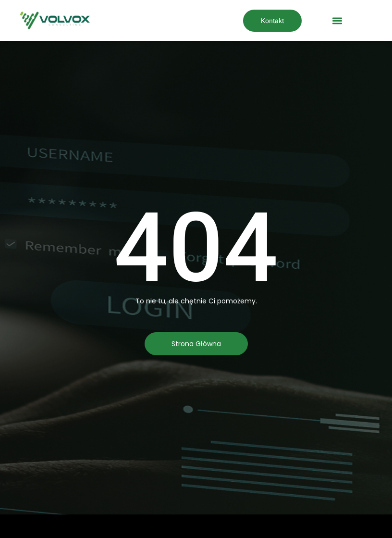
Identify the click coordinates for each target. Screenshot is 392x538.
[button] (337, 20)
